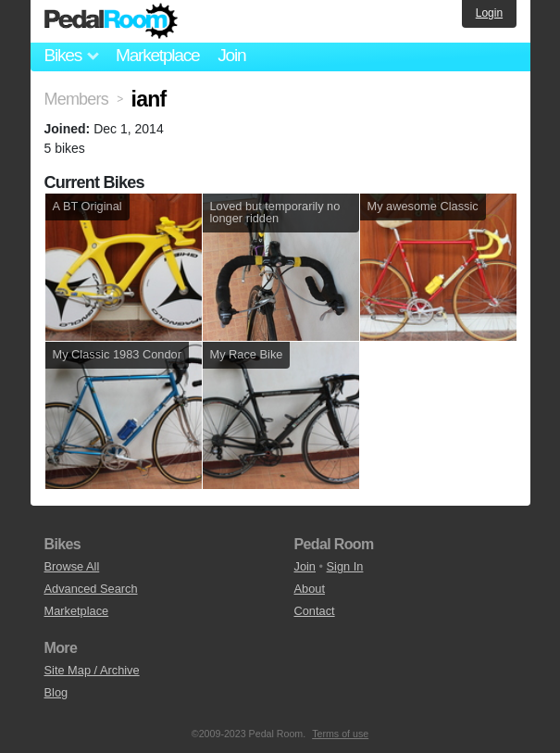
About (310, 589)
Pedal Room (111, 21)
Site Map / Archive (92, 670)
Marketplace (157, 55)
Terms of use (340, 734)
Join (231, 55)
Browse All (72, 566)
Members (76, 99)
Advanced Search (91, 589)
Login (489, 13)
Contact (315, 611)
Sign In (345, 566)
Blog (56, 692)
